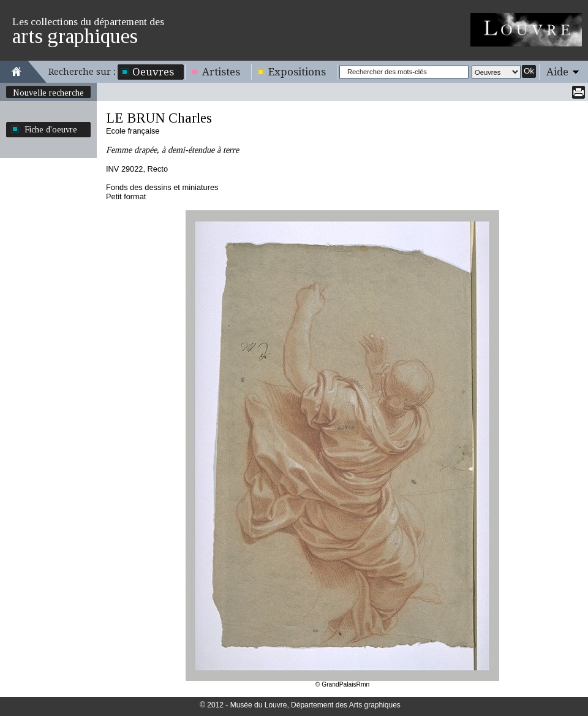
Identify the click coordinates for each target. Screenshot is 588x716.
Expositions (297, 72)
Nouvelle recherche (48, 93)
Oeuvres (153, 72)
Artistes (221, 72)
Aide (557, 72)
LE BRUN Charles (159, 118)
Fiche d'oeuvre (51, 129)
